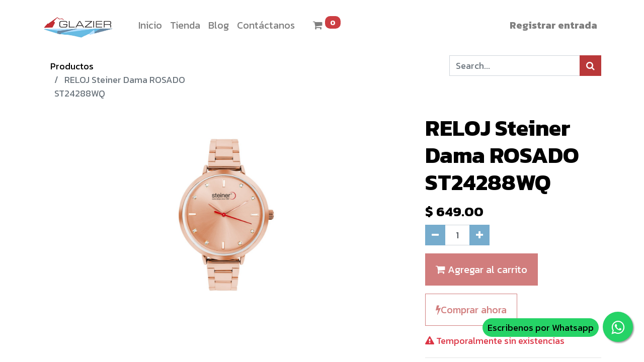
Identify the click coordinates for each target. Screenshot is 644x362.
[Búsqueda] (590, 66)
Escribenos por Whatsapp (541, 328)
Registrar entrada (553, 25)
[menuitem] (150, 25)
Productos (72, 66)
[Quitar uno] (435, 235)
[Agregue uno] (479, 235)
